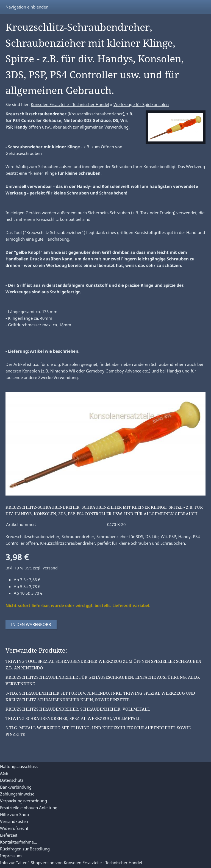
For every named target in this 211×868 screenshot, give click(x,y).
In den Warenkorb (31, 624)
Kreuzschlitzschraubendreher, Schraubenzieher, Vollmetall (78, 709)
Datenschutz (12, 780)
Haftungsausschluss (19, 766)
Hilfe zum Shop (14, 814)
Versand (50, 568)
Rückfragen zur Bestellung (25, 849)
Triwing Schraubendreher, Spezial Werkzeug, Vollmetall (73, 718)
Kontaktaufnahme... (19, 842)
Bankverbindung (16, 787)
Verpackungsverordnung (23, 801)
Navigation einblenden (27, 7)
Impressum (11, 856)
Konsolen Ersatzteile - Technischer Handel (70, 104)
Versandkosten (14, 821)
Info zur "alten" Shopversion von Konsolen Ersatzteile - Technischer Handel (71, 863)
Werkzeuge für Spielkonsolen (141, 104)
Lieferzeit (9, 835)
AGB (4, 773)
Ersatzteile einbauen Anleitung (29, 808)
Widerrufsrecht (14, 828)
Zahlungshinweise (17, 794)
